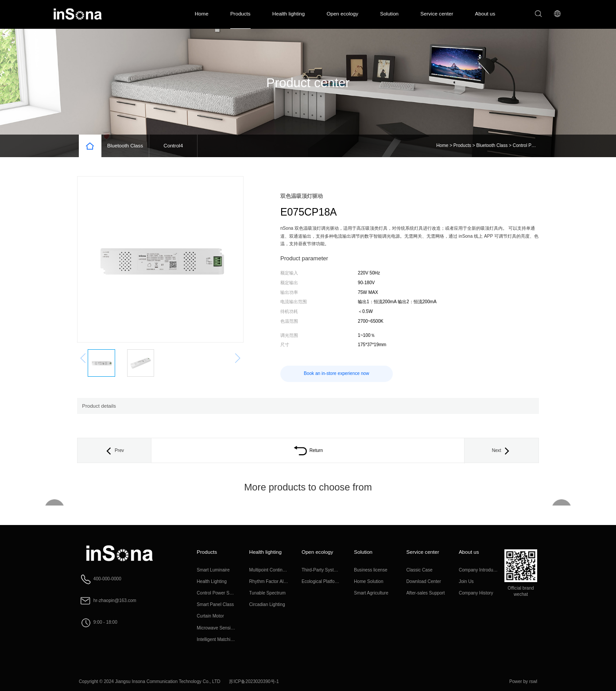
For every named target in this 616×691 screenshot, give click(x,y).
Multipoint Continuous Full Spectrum (285, 570)
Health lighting (289, 14)
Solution (389, 14)
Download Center (424, 581)
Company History (476, 593)
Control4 (173, 146)
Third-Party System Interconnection (337, 570)
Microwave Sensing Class (222, 628)
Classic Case (420, 570)
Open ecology (342, 14)
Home (202, 14)
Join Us (466, 581)
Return (308, 450)
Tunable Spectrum (267, 593)
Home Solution (368, 581)
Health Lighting (212, 581)
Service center (437, 14)
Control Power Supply (535, 145)
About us (485, 14)
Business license (370, 570)
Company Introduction (481, 570)
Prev (114, 450)
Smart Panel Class (215, 604)
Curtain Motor (210, 616)
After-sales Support (426, 593)
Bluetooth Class (125, 146)
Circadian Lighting (267, 604)
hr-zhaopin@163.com (115, 600)
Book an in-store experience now (336, 373)
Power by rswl (523, 681)
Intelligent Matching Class (222, 639)
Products (240, 14)
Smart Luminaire (213, 570)
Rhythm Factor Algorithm (274, 581)
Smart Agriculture (371, 593)
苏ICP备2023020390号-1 (254, 681)
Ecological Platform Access (329, 581)
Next (502, 450)
